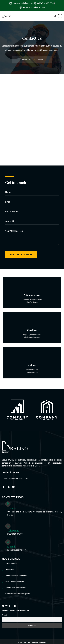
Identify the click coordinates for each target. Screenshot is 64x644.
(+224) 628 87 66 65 (46, 3)
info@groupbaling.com (23, 3)
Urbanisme (9, 570)
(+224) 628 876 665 (15, 534)
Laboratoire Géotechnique (16, 588)
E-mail (4, 615)
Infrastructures (11, 564)
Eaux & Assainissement (14, 582)
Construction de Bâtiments (16, 576)
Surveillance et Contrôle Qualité (18, 594)
